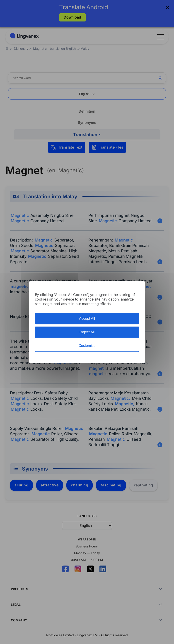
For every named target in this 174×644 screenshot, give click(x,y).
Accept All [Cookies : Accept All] (87, 318)
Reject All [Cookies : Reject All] (87, 332)
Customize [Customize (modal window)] (87, 346)
